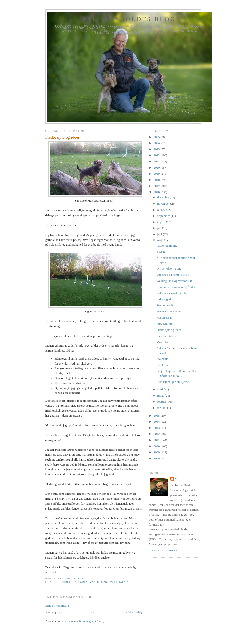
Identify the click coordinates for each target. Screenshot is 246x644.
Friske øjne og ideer (169, 330)
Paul (179, 479)
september (164, 216)
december (164, 197)
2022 (157, 155)
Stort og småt (165, 305)
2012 (157, 434)
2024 (157, 143)
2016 (157, 192)
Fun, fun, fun (165, 324)
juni (160, 234)
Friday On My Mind (169, 311)
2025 (157, 137)
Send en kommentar (58, 606)
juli (160, 228)
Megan (102, 582)
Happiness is (164, 318)
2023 (157, 149)
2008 (157, 458)
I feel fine (163, 365)
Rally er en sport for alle (171, 293)
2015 (157, 415)
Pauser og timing (167, 245)
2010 (157, 446)
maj (160, 240)
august (162, 222)
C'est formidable (167, 336)
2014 (157, 422)
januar (161, 408)
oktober (162, 210)
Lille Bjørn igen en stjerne (173, 382)
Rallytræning (120, 582)
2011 (157, 440)
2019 (157, 174)
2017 (157, 186)
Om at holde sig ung (169, 269)
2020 (157, 168)
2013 (157, 428)
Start (94, 612)
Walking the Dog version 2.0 (174, 281)
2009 (157, 452)
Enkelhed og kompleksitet (173, 275)
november (164, 204)
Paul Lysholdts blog (129, 19)
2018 (157, 180)
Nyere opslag (54, 612)
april (160, 389)
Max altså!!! (164, 342)
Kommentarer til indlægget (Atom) (83, 621)
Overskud (163, 359)
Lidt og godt (164, 299)
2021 (157, 161)
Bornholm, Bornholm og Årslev (176, 287)
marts (161, 395)
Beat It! (161, 252)
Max (93, 582)
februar (162, 402)
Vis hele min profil (164, 551)
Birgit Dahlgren (75, 582)
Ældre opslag (134, 612)
